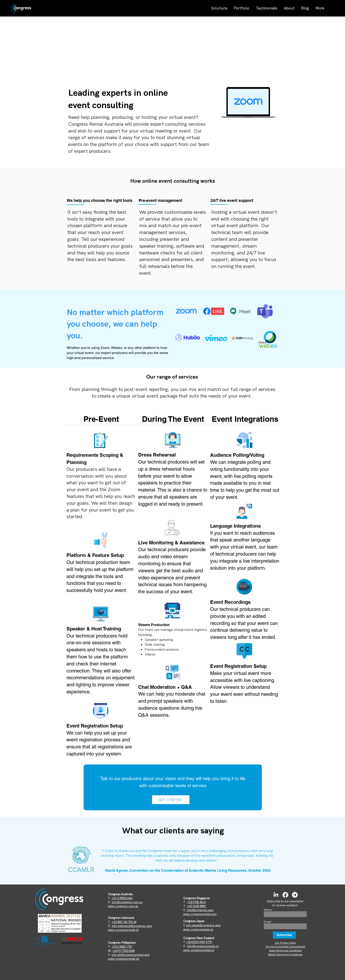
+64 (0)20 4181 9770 (199, 942)
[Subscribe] (284, 935)
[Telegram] (295, 895)
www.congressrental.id (123, 930)
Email (267, 922)
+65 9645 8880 (196, 906)
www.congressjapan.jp (198, 929)
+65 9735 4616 (196, 902)
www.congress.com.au (123, 906)
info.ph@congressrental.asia (131, 955)
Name (268, 910)
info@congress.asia (200, 910)
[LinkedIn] (276, 895)
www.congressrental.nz (199, 950)
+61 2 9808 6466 (122, 898)
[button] (219, 8)
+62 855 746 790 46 (124, 922)
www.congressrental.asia (200, 914)
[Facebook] (285, 895)
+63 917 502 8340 (123, 951)
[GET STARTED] (171, 800)
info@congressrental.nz (203, 946)
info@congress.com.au (127, 902)
